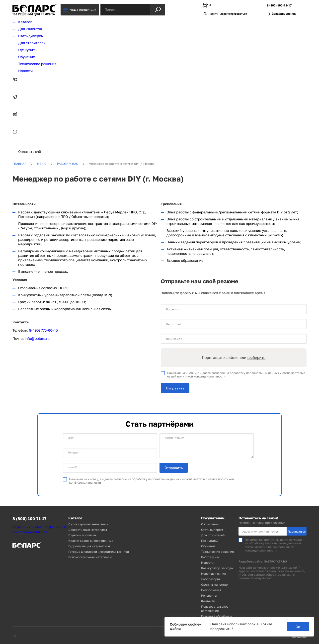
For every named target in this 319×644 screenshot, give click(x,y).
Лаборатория (211, 579)
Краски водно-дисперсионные (91, 541)
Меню (42, 164)
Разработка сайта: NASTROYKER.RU (263, 562)
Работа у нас (67, 164)
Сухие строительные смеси (88, 524)
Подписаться (297, 531)
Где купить (27, 50)
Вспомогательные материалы (90, 557)
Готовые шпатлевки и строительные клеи (99, 552)
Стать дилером (31, 36)
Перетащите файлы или (234, 358)
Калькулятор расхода (217, 568)
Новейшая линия (214, 574)
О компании (210, 524)
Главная (19, 164)
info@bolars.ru (37, 339)
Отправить (175, 388)
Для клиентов (30, 29)
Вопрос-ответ (211, 590)
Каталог (25, 22)
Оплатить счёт (30, 152)
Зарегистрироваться (234, 14)
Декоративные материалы (88, 530)
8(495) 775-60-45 (43, 330)
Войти (214, 14)
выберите (256, 358)
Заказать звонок (281, 14)
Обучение (27, 57)
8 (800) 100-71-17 (279, 5)
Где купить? (210, 541)
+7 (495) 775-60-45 (28, 527)
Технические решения (37, 64)
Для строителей (32, 43)
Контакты (208, 601)
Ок (298, 627)
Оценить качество (214, 585)
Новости (25, 71)
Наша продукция (80, 10)
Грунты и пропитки (82, 535)
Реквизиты (209, 596)
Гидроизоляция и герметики (89, 546)
